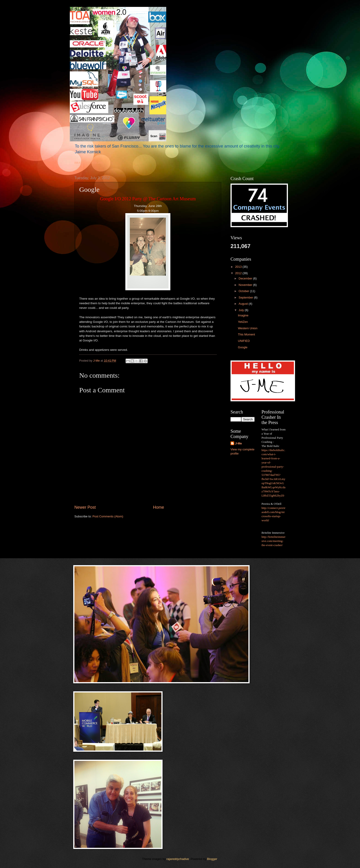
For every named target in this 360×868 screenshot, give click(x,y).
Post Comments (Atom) (108, 516)
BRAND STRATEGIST (89, 163)
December (246, 278)
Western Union (248, 328)
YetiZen (243, 322)
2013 (239, 267)
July (242, 310)
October (244, 291)
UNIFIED (244, 341)
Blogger (212, 859)
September (246, 297)
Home (159, 507)
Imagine (243, 315)
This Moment (246, 334)
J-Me (238, 443)
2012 (239, 273)
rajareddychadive (178, 859)
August (244, 304)
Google (243, 347)
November (246, 285)
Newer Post (85, 507)
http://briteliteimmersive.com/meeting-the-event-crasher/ (273, 541)
